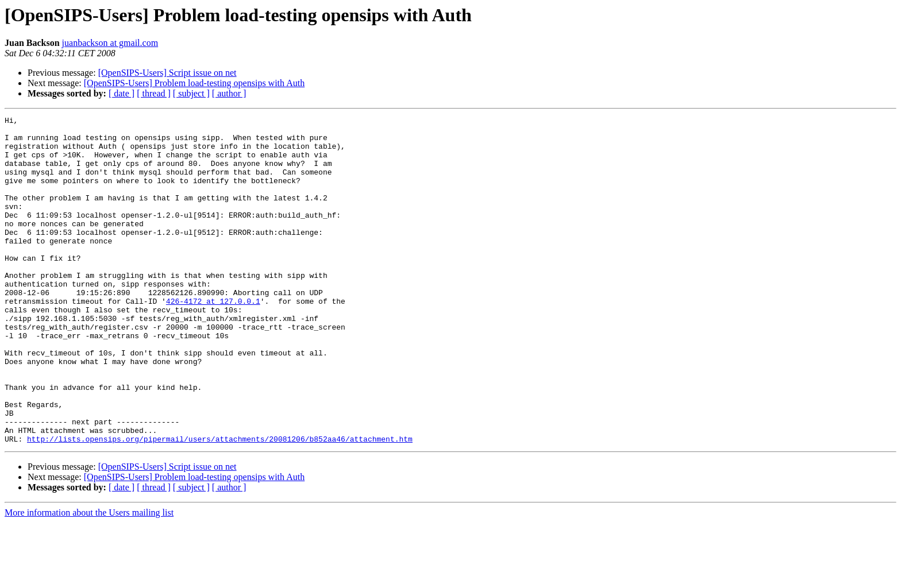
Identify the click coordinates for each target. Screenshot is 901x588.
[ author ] (229, 93)
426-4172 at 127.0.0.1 (213, 339)
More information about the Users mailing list (89, 578)
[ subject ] (191, 93)
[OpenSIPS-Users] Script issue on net (168, 73)
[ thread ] (154, 93)
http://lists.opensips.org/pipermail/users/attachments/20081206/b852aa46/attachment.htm (220, 504)
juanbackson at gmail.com (110, 43)
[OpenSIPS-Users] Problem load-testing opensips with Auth (194, 83)
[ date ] (122, 93)
